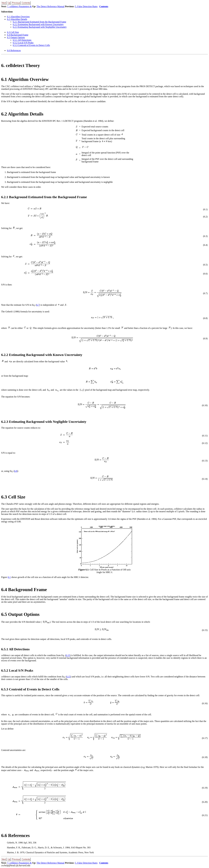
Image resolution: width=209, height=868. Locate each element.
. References (14, 50)
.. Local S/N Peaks (23, 43)
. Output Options (16, 37)
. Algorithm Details (17, 19)
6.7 (38, 305)
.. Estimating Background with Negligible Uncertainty (40, 27)
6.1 (9, 577)
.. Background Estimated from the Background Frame (39, 22)
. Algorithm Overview (18, 17)
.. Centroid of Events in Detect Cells (31, 45)
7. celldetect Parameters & (19, 6)
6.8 (16, 471)
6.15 (68, 655)
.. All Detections (22, 40)
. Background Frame (18, 35)
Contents (104, 6)
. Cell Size (13, 32)
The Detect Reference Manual (51, 6)
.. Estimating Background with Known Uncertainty (38, 24)
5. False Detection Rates (86, 6)
